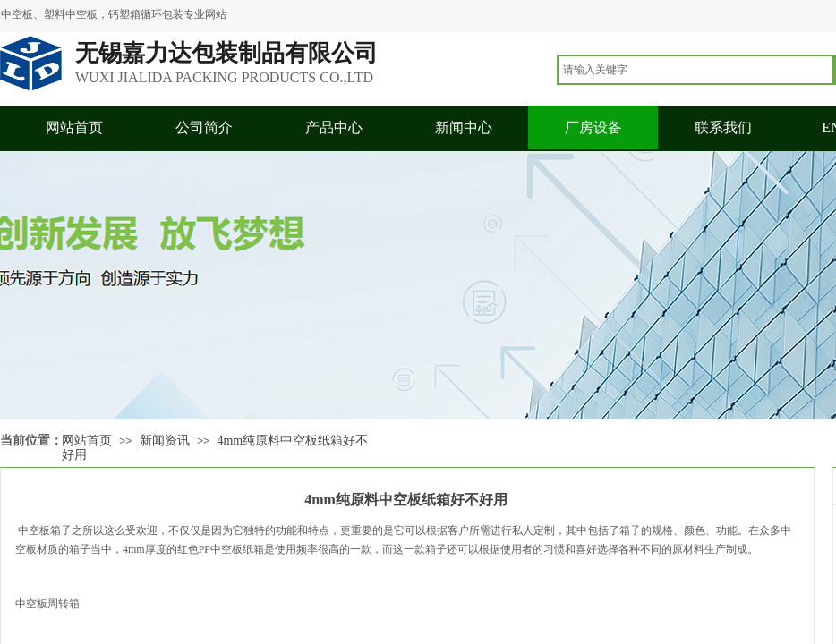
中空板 (33, 530)
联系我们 (723, 127)
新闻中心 (464, 127)
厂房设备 (593, 127)
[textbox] (695, 70)
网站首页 (74, 127)
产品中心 (334, 127)
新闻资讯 (165, 441)
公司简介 (204, 127)
